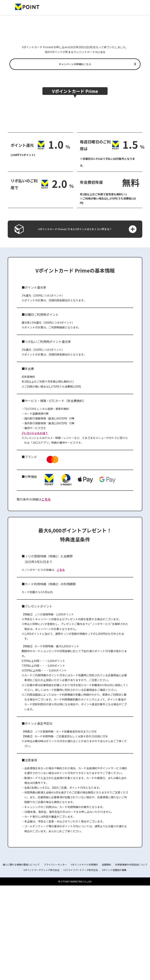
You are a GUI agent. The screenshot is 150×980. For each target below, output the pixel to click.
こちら (102, 105)
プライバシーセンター (55, 959)
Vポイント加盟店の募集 (114, 964)
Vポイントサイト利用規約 (84, 959)
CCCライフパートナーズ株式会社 (81, 964)
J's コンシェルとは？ (35, 527)
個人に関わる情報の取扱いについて (21, 959)
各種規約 (106, 959)
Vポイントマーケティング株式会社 (41, 964)
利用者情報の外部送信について (131, 959)
